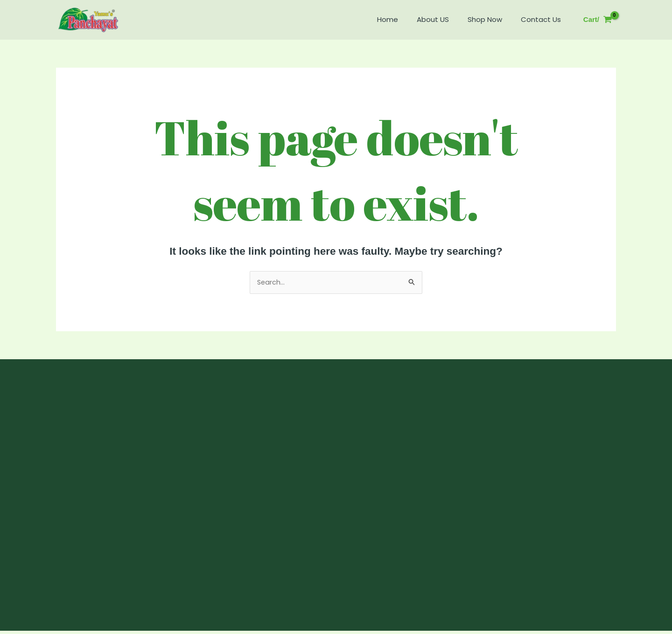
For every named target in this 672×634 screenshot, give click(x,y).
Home (404, 19)
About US (444, 19)
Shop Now (492, 19)
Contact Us (543, 19)
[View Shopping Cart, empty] (598, 20)
